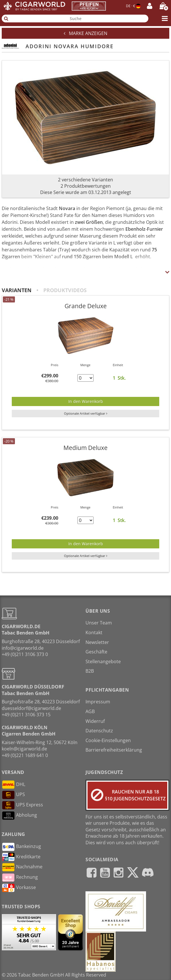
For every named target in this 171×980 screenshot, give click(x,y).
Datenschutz (99, 731)
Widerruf (95, 721)
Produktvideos (65, 290)
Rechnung (20, 878)
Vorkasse (19, 888)
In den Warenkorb (86, 401)
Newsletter (97, 642)
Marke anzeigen (85, 33)
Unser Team (99, 623)
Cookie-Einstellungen (108, 740)
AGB (90, 711)
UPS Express (22, 805)
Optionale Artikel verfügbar (86, 413)
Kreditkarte (21, 857)
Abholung (19, 816)
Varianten (17, 290)
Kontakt (94, 632)
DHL (13, 785)
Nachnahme (22, 867)
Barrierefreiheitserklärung (114, 750)
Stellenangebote (103, 661)
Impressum (98, 702)
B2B (90, 671)
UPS (13, 795)
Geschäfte (96, 652)
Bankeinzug (21, 847)
